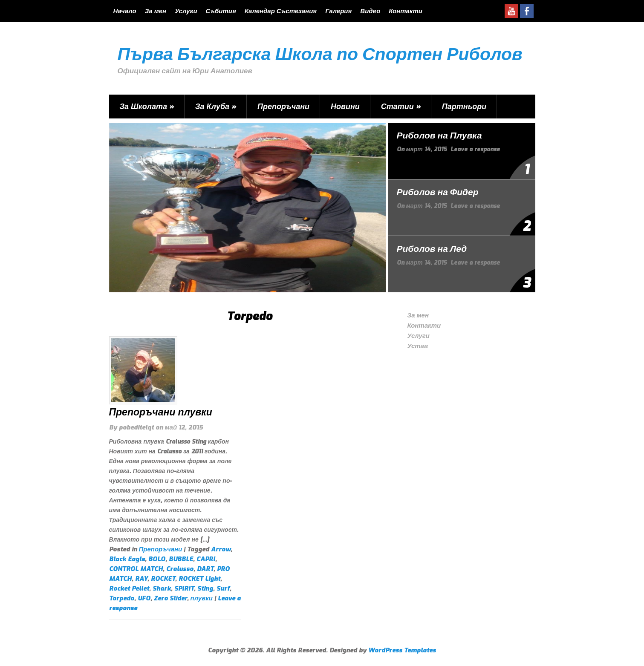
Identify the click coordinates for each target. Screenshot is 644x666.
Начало (125, 11)
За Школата (147, 107)
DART (205, 569)
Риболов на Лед (432, 249)
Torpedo (122, 598)
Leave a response (475, 149)
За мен (156, 11)
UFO (144, 598)
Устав (418, 346)
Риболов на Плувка (439, 136)
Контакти (406, 11)
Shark (162, 588)
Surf (223, 588)
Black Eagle (127, 559)
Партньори (464, 107)
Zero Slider (170, 598)
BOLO (157, 559)
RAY (141, 579)
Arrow (221, 549)
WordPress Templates (402, 650)
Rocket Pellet (129, 588)
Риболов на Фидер (438, 192)
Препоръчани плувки (161, 412)
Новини (345, 107)
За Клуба (216, 107)
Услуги (186, 11)
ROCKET (163, 579)
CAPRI (206, 559)
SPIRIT (184, 588)
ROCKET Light (199, 579)
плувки (202, 598)
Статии (401, 107)
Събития (221, 11)
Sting (205, 588)
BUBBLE (181, 559)
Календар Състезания (281, 11)
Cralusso (180, 569)
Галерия (338, 11)
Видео (370, 11)
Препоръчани (283, 107)
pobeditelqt (136, 427)
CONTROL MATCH (136, 569)
